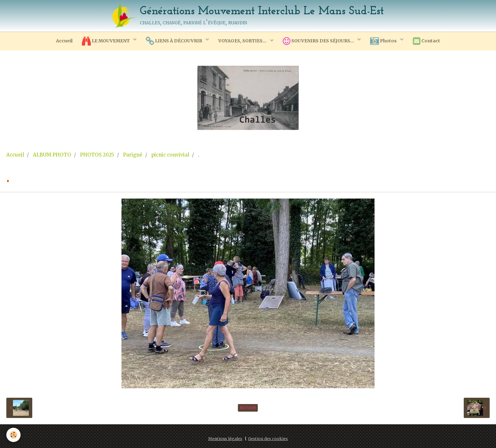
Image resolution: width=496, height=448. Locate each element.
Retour (248, 408)
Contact (426, 41)
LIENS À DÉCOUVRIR (174, 41)
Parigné (133, 155)
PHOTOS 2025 (97, 155)
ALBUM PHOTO (52, 155)
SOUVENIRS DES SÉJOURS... (319, 41)
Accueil (64, 41)
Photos (384, 41)
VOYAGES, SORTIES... (243, 41)
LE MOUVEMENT (106, 41)
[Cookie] (13, 435)
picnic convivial (170, 155)
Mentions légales (225, 439)
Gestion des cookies (268, 439)
